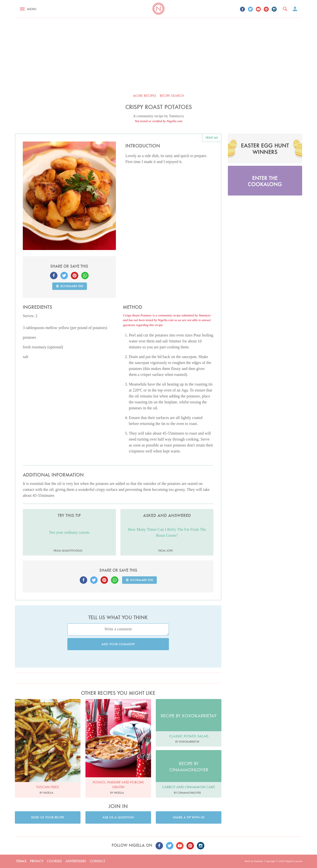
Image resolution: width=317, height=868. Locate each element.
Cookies (54, 861)
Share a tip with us (189, 817)
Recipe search (172, 96)
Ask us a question (118, 817)
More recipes (145, 96)
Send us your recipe (48, 817)
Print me (212, 138)
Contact (97, 861)
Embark (258, 861)
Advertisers (76, 861)
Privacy (37, 861)
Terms (21, 861)
